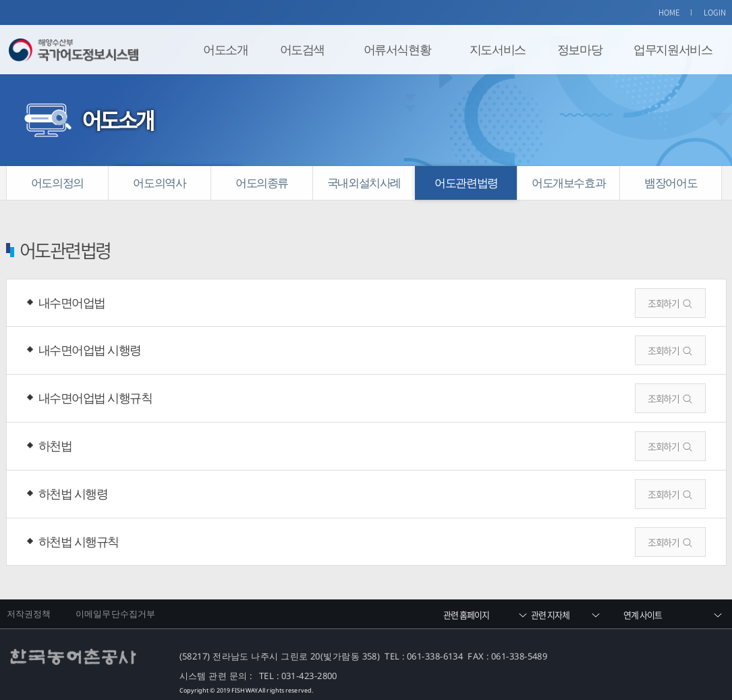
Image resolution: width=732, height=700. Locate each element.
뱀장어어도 (671, 183)
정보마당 (580, 49)
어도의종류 (262, 183)
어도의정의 (57, 183)
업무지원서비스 (673, 49)
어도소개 (225, 49)
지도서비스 (498, 49)
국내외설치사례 (364, 183)
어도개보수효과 (568, 183)
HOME (669, 12)
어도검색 (302, 49)
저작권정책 (29, 614)
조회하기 (663, 303)
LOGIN (715, 12)
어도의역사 (159, 183)
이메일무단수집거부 (115, 614)
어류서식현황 (397, 49)
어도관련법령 (466, 183)
